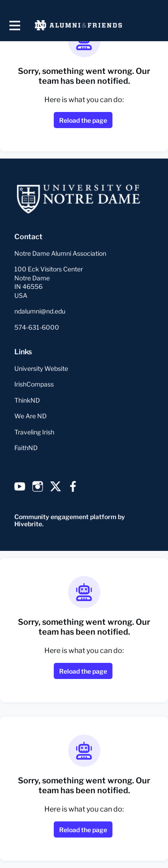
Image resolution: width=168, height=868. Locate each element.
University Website (41, 368)
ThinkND (27, 400)
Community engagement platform (65, 517)
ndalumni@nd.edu (40, 311)
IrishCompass (34, 384)
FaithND (26, 448)
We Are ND (30, 416)
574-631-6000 (37, 327)
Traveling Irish (34, 432)
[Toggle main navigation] (14, 25)
